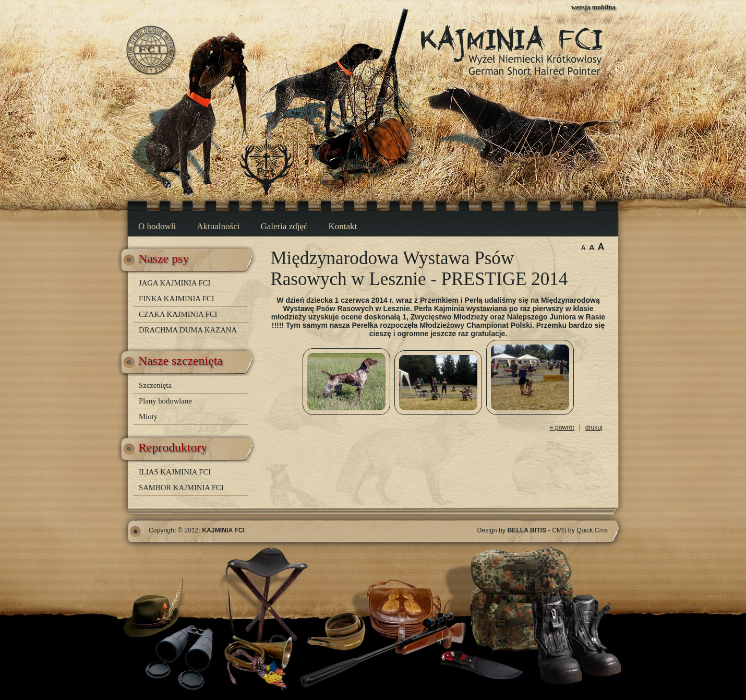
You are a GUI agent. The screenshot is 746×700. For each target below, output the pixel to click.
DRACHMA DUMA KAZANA (188, 330)
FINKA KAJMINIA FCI (177, 299)
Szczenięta (155, 385)
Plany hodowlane (165, 401)
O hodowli (157, 226)
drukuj (594, 428)
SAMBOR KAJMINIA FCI (181, 488)
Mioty (148, 417)
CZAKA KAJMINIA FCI (178, 314)
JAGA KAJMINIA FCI (175, 283)
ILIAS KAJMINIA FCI (175, 472)
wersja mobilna (593, 7)
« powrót (562, 428)
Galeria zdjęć (284, 226)
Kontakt (343, 226)
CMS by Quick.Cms (580, 530)
